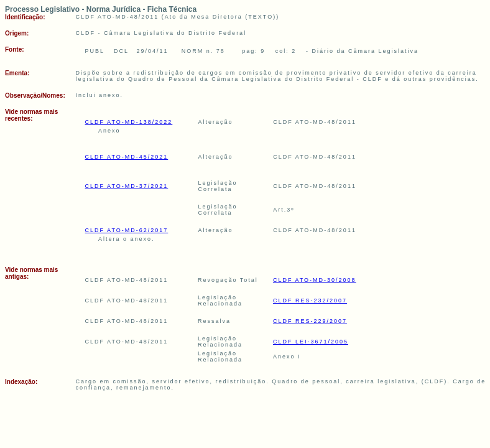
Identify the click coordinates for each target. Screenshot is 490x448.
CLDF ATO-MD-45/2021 (127, 157)
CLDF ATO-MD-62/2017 (127, 230)
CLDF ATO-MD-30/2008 (315, 280)
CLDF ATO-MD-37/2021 (127, 186)
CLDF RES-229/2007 (310, 321)
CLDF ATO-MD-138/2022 (129, 122)
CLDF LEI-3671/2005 (311, 342)
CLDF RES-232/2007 (310, 301)
